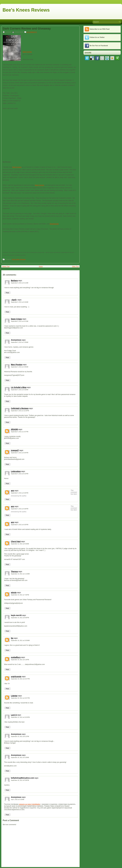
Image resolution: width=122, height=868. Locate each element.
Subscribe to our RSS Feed (100, 29)
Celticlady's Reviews (20, 408)
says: (20, 281)
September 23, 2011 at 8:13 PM (20, 736)
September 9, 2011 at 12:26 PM (20, 411)
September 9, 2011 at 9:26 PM (20, 493)
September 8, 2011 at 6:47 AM (20, 321)
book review (16, 259)
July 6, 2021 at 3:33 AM (18, 800)
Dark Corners (27, 52)
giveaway (23, 259)
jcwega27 (15, 450)
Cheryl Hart (16, 541)
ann (13, 491)
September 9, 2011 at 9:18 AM (20, 390)
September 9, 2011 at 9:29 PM (20, 525)
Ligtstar (14, 696)
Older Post (75, 266)
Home (41, 266)
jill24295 (14, 429)
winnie (14, 592)
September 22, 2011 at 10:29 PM (20, 717)
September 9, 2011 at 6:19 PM (20, 474)
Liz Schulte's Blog (19, 387)
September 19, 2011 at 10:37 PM (20, 679)
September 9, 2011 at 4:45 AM (20, 367)
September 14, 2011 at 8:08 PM (20, 618)
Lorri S (14, 715)
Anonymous (16, 340)
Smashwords (54, 224)
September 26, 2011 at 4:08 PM (20, 780)
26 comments (32, 32)
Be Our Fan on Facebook (99, 46)
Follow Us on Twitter (97, 37)
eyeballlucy (16, 657)
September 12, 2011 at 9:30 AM (20, 544)
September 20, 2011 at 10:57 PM (20, 698)
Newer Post (6, 266)
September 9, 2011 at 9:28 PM (20, 509)
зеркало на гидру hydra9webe (30, 804)
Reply (7, 293)
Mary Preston (17, 365)
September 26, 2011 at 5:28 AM (20, 758)
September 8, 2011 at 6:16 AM (20, 302)
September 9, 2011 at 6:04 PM (20, 453)
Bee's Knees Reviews (26, 10)
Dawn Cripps (16, 319)
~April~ (14, 300)
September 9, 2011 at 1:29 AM (20, 342)
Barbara (14, 281)
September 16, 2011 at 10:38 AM (20, 640)
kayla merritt (16, 615)
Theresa (14, 571)
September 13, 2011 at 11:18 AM (20, 574)
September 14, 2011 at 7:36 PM (20, 595)
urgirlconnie (16, 677)
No (12, 638)
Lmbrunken (16, 471)
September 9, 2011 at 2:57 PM (20, 432)
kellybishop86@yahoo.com (22, 778)
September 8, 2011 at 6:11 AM (20, 283)
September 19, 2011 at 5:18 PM (20, 660)
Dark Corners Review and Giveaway (27, 29)
